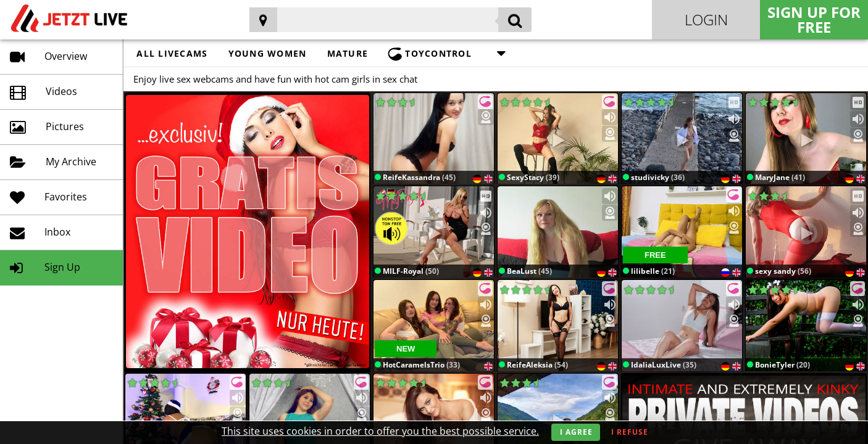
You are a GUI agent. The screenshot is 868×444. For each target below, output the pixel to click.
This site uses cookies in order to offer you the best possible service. (380, 431)
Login (706, 19)
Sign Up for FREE (814, 19)
